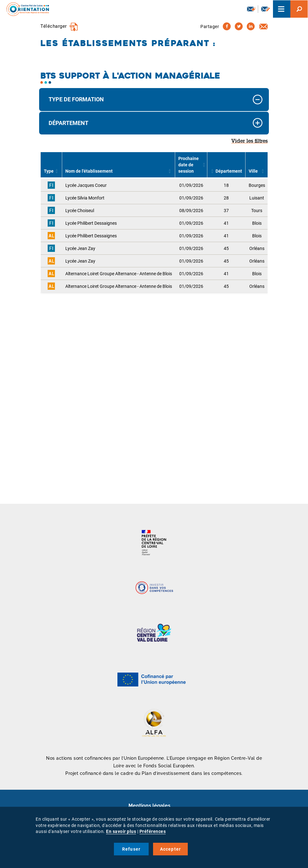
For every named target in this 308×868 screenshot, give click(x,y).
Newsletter (252, 9)
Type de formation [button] (76, 99)
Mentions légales (149, 806)
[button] (57, 171)
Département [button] (68, 123)
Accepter (171, 849)
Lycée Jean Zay (80, 248)
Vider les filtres (249, 141)
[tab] (154, 100)
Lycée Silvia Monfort (85, 198)
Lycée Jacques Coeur (86, 185)
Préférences (153, 831)
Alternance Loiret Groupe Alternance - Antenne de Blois (119, 274)
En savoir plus (121, 831)
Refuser (131, 849)
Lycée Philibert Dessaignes (91, 223)
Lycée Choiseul (80, 211)
